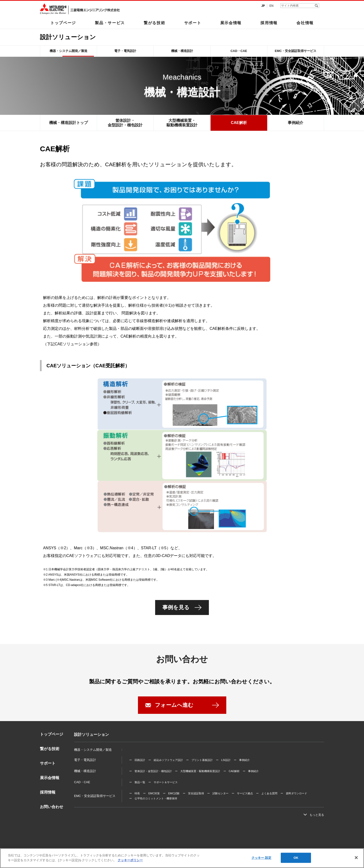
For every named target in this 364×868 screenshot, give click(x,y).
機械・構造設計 (182, 51)
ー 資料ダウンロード (294, 793)
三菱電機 (50, 856)
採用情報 (269, 23)
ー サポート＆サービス (163, 782)
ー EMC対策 (151, 793)
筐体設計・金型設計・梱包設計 (125, 123)
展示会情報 (231, 23)
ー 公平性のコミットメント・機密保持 (153, 798)
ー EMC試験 (171, 793)
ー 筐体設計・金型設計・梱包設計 (151, 771)
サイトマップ (113, 856)
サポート (193, 23)
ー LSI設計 (223, 760)
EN (271, 6)
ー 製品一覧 (137, 782)
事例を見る (176, 607)
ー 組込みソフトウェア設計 (166, 760)
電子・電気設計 (125, 51)
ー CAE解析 (231, 771)
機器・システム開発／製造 (68, 51)
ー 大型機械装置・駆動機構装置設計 (198, 771)
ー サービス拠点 (242, 793)
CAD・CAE (239, 51)
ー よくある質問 (267, 793)
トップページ (63, 23)
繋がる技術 (154, 23)
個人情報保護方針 (89, 856)
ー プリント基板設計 (199, 760)
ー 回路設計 (137, 760)
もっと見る (317, 815)
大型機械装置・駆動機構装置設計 (182, 123)
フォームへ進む (174, 705)
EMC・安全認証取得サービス (296, 51)
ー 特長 (135, 793)
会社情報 (305, 23)
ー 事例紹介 (242, 760)
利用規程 (67, 856)
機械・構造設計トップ (68, 123)
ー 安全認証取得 (193, 793)
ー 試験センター (218, 793)
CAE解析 (239, 123)
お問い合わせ (52, 807)
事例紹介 (296, 123)
